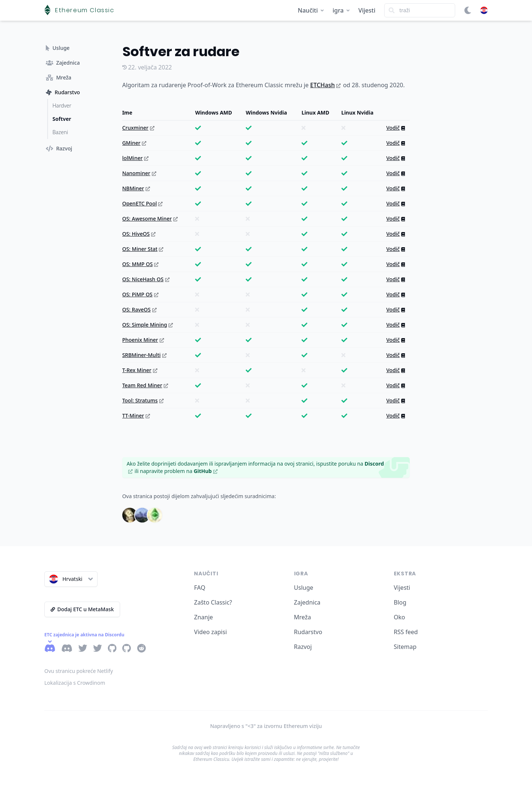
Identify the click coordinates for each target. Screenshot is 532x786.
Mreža (303, 617)
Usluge (304, 588)
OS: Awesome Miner (150, 219)
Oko (400, 617)
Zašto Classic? (213, 602)
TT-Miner (136, 416)
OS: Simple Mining (148, 325)
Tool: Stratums (143, 400)
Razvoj (303, 647)
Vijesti (367, 10)
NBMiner (136, 188)
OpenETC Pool (143, 203)
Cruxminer (138, 128)
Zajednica (307, 602)
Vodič (396, 128)
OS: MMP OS (141, 264)
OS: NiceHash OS (146, 279)
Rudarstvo (308, 632)
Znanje (203, 617)
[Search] (420, 10)
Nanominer (139, 173)
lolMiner (135, 158)
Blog (400, 602)
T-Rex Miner (140, 370)
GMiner (134, 143)
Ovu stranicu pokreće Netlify (79, 671)
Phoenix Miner (143, 340)
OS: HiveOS (139, 234)
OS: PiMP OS (140, 294)
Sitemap (405, 647)
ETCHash (326, 85)
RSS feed (406, 632)
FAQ (199, 588)
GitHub (206, 471)
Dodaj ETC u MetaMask (82, 609)
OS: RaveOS (139, 309)
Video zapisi (210, 632)
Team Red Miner (145, 385)
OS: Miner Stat (143, 249)
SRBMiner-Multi (144, 355)
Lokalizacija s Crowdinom (75, 683)
